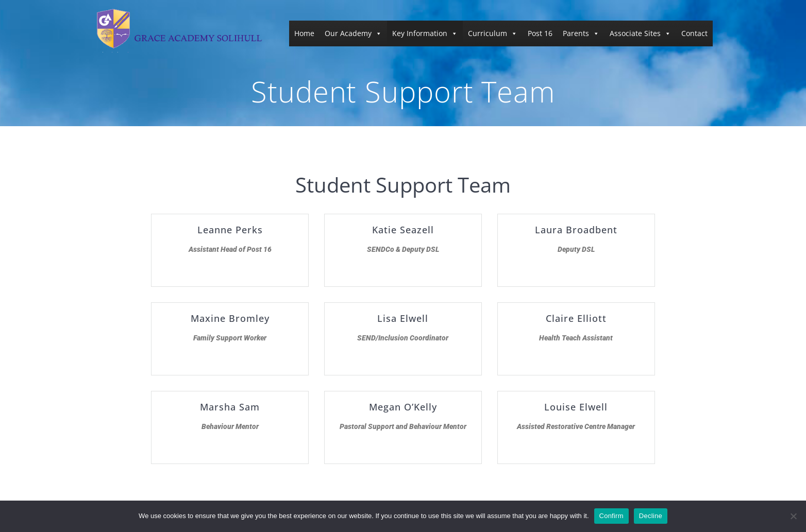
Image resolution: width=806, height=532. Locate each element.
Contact (694, 33)
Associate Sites (640, 33)
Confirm (611, 516)
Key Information (425, 33)
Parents (581, 33)
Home (304, 33)
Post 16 (540, 33)
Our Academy (353, 33)
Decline (651, 516)
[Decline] (793, 516)
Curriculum (493, 33)
